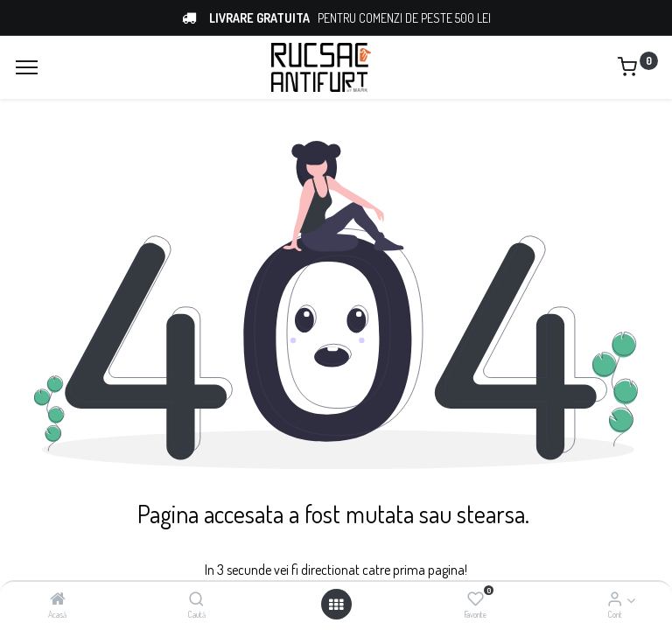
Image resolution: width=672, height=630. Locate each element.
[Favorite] (476, 599)
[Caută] (196, 599)
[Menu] (27, 67)
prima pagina (427, 570)
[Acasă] (58, 599)
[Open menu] (336, 605)
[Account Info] (615, 599)
